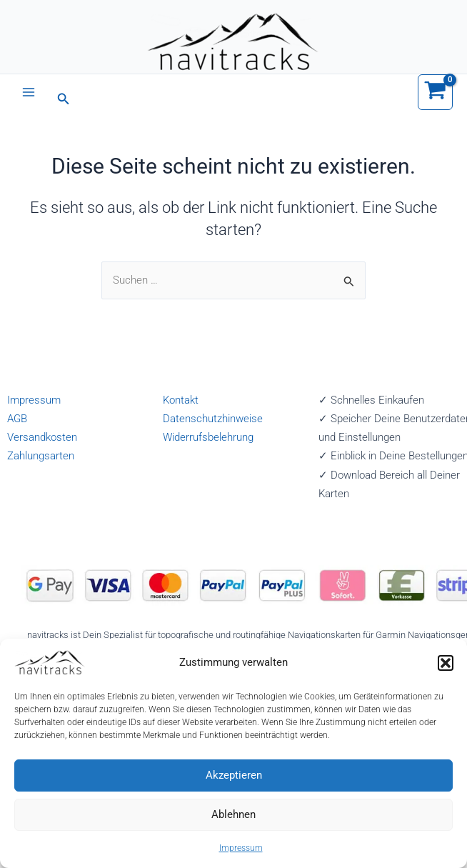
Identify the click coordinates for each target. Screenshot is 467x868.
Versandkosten (42, 437)
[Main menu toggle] (29, 92)
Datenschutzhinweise (213, 419)
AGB (17, 419)
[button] (446, 663)
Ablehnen (233, 814)
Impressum (241, 848)
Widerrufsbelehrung (208, 437)
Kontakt (181, 400)
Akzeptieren (234, 775)
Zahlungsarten (41, 456)
